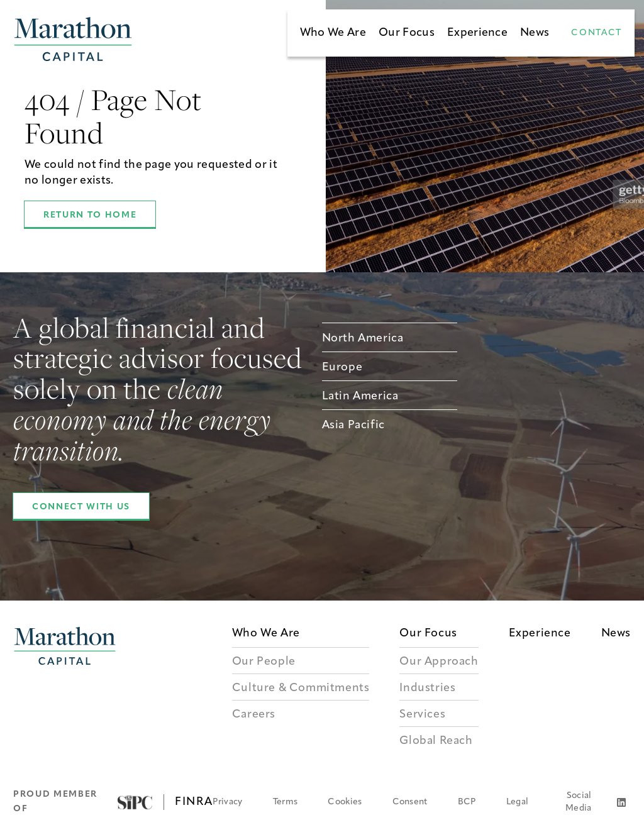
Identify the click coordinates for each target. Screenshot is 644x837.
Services (422, 715)
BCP (467, 802)
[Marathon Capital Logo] (65, 689)
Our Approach (439, 662)
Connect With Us (81, 507)
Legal (518, 802)
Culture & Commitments (301, 688)
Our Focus (407, 33)
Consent (410, 802)
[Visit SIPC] (135, 802)
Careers (254, 715)
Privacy (227, 802)
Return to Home (90, 215)
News (535, 33)
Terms (286, 802)
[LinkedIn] (621, 802)
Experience (477, 33)
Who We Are (333, 33)
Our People (264, 662)
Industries (427, 688)
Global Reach (436, 741)
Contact (597, 33)
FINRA (194, 802)
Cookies (345, 802)
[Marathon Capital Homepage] (73, 39)
